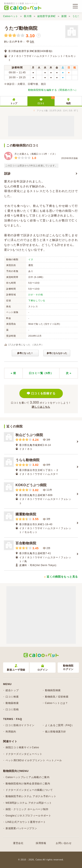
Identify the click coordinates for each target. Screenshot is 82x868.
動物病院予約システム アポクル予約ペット (31, 796)
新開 (64, 16)
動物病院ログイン (68, 667)
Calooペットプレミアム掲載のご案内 (28, 777)
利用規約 (11, 732)
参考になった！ (25, 353)
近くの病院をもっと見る (62, 577)
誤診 (7, 173)
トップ (14, 103)
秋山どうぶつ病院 (29, 435)
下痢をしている (37, 300)
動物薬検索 (12, 703)
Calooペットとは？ (56, 703)
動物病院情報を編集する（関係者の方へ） (53, 90)
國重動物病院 (26, 514)
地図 (68, 103)
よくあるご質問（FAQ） (59, 725)
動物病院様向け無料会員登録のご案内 (28, 784)
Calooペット (11, 16)
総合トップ (12, 690)
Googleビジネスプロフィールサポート (28, 816)
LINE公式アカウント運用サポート (26, 822)
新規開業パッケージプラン (21, 828)
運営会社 (18, 843)
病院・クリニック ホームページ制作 (27, 809)
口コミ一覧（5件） (41, 373)
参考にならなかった (57, 353)
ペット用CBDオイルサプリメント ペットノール (34, 760)
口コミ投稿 (12, 709)
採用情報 (41, 843)
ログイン (43, 668)
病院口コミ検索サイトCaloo (22, 747)
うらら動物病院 (28, 460)
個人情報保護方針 (56, 732)
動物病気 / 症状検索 (57, 697)
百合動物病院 (26, 543)
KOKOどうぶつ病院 (31, 485)
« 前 (13, 373)
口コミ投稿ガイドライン (20, 725)
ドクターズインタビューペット (24, 754)
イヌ (31, 259)
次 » (69, 373)
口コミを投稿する (43, 393)
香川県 (28, 16)
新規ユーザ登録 (16, 668)
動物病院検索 (53, 690)
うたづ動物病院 (21, 28)
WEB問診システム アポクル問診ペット (29, 803)
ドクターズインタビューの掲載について (29, 790)
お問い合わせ (64, 843)
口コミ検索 (12, 697)
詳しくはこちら (41, 407)
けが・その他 (36, 295)
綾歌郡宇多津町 (47, 16)
